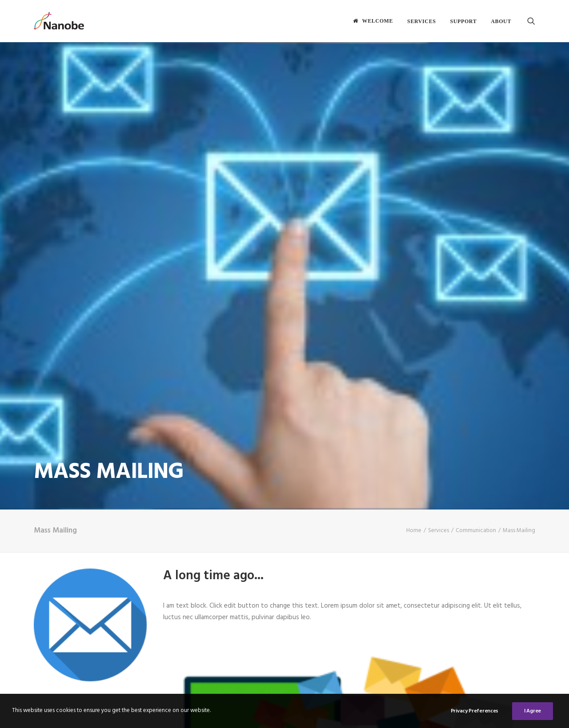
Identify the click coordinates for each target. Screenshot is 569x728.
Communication (476, 484)
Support (464, 21)
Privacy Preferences (475, 714)
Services (421, 21)
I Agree (533, 714)
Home (414, 484)
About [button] (501, 21)
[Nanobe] (59, 21)
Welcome (378, 21)
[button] (531, 21)
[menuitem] (373, 21)
